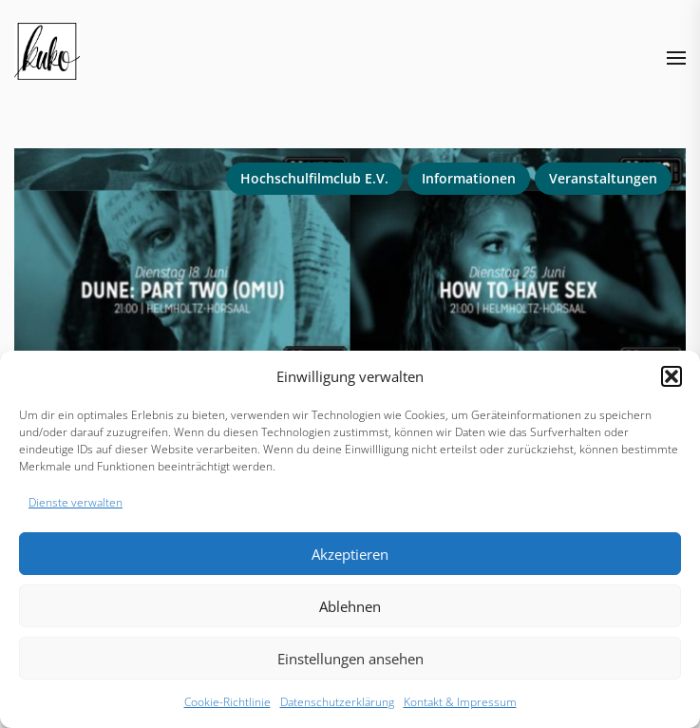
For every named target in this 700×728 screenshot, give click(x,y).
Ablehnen (350, 606)
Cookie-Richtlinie (227, 702)
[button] (672, 376)
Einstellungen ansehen (350, 659)
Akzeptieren (350, 554)
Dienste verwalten (76, 502)
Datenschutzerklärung (337, 702)
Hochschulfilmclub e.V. (314, 178)
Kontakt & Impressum (460, 702)
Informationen (469, 178)
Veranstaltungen (603, 178)
